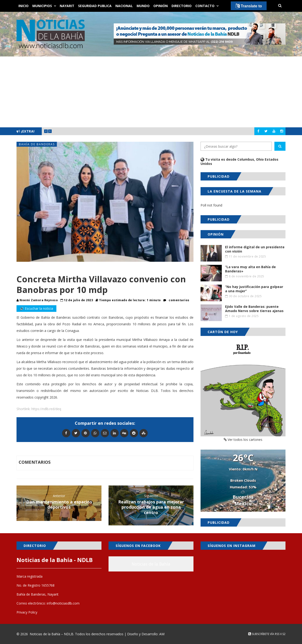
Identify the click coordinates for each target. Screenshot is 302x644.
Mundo (143, 6)
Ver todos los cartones (243, 440)
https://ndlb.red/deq (46, 409)
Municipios (42, 6)
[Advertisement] (151, 92)
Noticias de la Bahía (151, 564)
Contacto (205, 6)
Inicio (23, 6)
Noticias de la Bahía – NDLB (52, 634)
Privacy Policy (27, 612)
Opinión (161, 6)
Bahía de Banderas (37, 144)
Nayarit (67, 6)
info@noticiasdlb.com (63, 603)
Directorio (182, 6)
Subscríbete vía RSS (264, 634)
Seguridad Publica (95, 6)
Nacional (124, 6)
